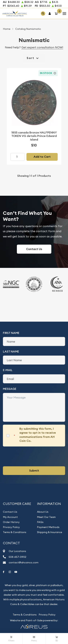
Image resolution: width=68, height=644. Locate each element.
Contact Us (34, 249)
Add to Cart (42, 157)
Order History (11, 522)
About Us (43, 512)
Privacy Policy (11, 527)
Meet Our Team (46, 517)
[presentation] (30, 456)
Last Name (11, 351)
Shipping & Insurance (50, 532)
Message (10, 389)
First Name (11, 333)
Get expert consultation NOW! (42, 47)
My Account (10, 517)
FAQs (40, 522)
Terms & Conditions (15, 532)
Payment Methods (48, 527)
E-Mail (8, 370)
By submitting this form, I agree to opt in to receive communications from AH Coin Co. (38, 435)
